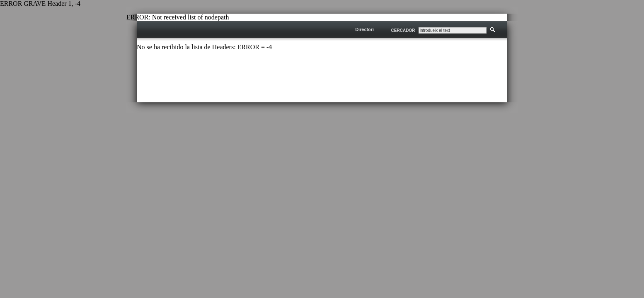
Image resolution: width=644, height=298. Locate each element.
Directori (364, 29)
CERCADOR (403, 30)
